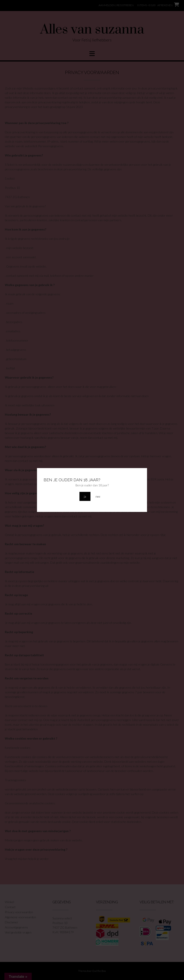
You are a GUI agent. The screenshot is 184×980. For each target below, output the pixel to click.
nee (98, 496)
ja (85, 496)
